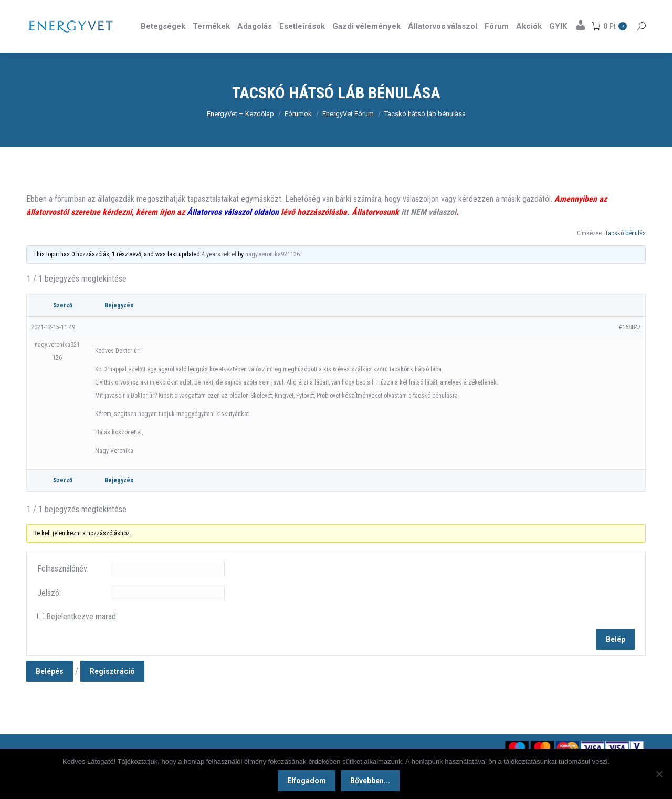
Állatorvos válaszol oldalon (233, 231)
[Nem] (659, 774)
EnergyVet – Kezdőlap (240, 133)
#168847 (630, 346)
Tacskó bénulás (625, 252)
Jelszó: (49, 612)
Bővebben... (370, 781)
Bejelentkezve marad (81, 635)
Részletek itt (619, 9)
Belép (616, 658)
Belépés (50, 690)
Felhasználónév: (63, 588)
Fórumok (298, 133)
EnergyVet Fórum (348, 133)
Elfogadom (307, 781)
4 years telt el (219, 273)
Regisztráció (112, 690)
